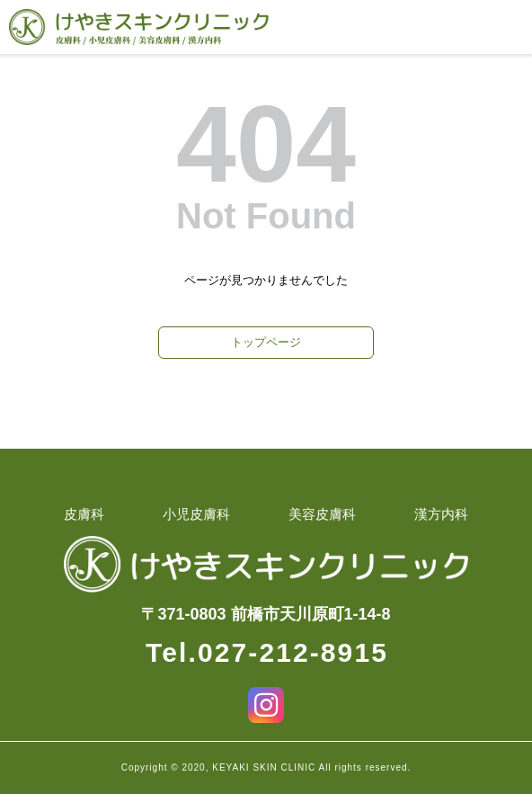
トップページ (266, 342)
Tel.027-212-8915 (267, 652)
